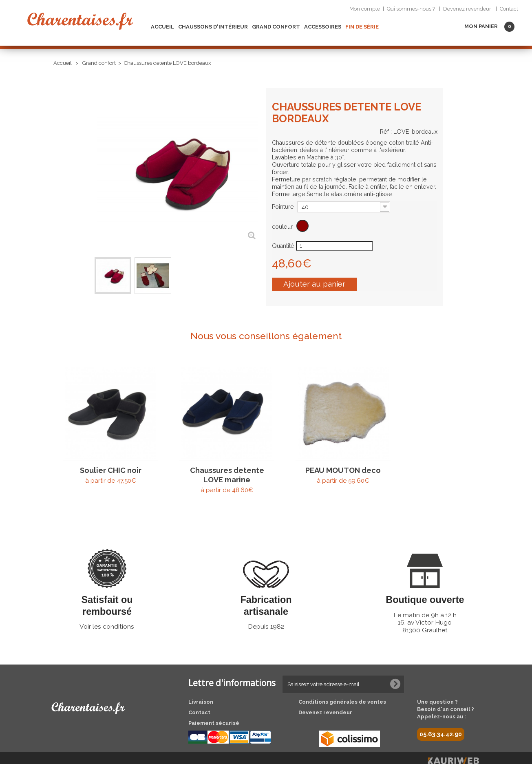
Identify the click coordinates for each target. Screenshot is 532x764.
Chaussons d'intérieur (213, 27)
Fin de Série (362, 27)
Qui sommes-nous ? (411, 9)
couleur (283, 227)
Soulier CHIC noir (105, 459)
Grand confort (276, 27)
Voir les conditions (107, 616)
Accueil (162, 27)
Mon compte (365, 9)
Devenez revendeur (467, 9)
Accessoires (323, 27)
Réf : (386, 132)
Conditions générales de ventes (342, 691)
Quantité (283, 246)
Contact (509, 9)
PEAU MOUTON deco (317, 459)
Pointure (284, 207)
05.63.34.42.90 (441, 724)
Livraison (201, 691)
